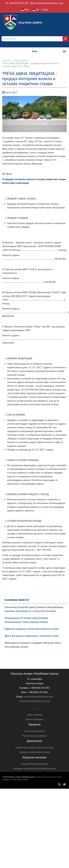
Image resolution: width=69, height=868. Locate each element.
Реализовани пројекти (35, 736)
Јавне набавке (35, 715)
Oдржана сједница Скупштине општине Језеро (32, 629)
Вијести (25, 60)
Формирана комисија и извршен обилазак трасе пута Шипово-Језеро (33, 645)
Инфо (17, 60)
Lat (36, 10)
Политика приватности (46, 777)
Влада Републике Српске (35, 764)
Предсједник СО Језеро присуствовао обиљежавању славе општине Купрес (26, 620)
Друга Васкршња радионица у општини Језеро (32, 636)
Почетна (7, 60)
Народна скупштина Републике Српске (35, 768)
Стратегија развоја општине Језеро (35, 747)
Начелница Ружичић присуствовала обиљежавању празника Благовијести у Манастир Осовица (34, 609)
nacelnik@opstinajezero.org (48, 3)
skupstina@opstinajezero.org (35, 701)
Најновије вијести (17, 600)
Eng (44, 10)
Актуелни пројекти (35, 731)
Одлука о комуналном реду (35, 752)
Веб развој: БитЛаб (21, 780)
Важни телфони (35, 719)
